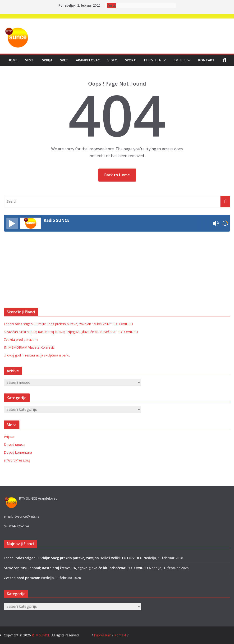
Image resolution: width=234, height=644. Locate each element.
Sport (130, 60)
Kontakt (206, 60)
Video (112, 60)
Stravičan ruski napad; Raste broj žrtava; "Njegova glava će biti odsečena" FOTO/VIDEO (71, 332)
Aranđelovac (88, 60)
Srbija (47, 60)
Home (13, 60)
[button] (163, 60)
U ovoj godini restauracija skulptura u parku (37, 355)
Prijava (9, 437)
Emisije (179, 60)
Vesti (30, 60)
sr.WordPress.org (17, 460)
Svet (64, 60)
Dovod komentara (18, 452)
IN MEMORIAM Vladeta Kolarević (29, 347)
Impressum (103, 635)
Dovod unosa (14, 445)
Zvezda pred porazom (21, 340)
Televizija (152, 60)
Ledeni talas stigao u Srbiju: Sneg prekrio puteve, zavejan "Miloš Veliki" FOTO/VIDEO (68, 324)
